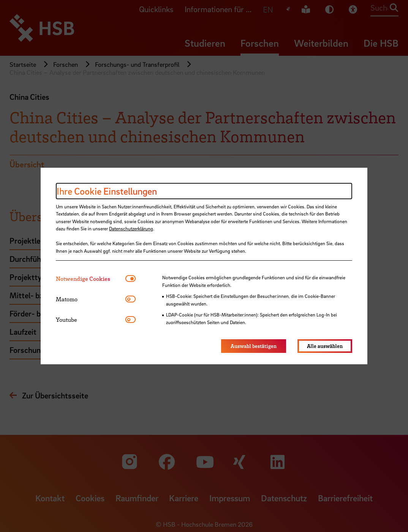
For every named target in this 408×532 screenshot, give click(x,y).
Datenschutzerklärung (131, 228)
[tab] (91, 279)
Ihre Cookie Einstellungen (107, 191)
